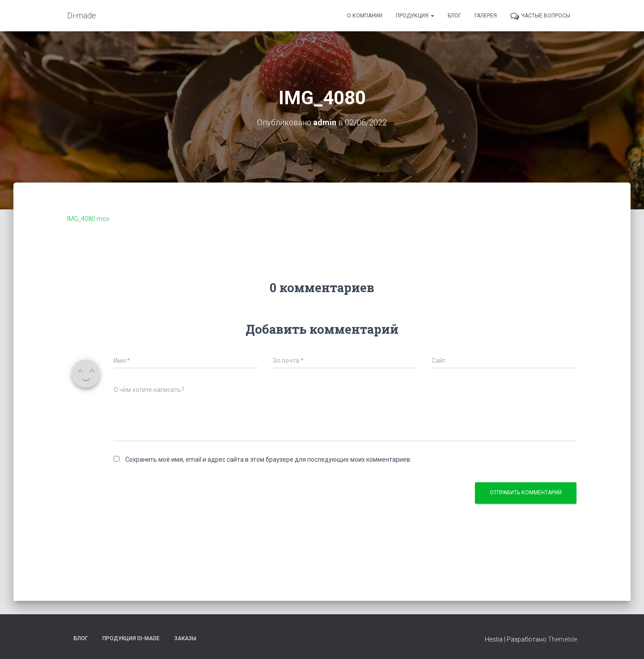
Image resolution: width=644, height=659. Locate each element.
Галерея (486, 16)
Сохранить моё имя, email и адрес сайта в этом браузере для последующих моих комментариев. (268, 459)
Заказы (185, 638)
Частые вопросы (540, 16)
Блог (454, 16)
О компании (365, 16)
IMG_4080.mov (88, 219)
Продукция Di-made (131, 638)
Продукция (415, 16)
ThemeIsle (562, 639)
